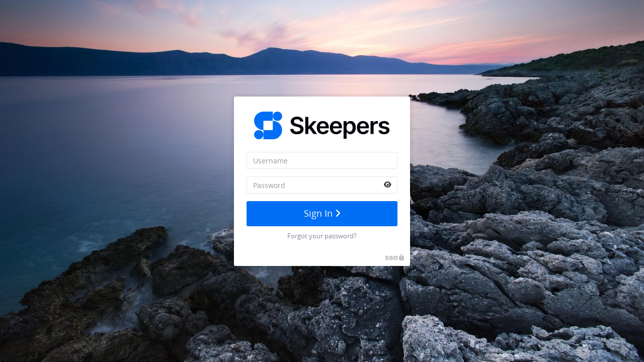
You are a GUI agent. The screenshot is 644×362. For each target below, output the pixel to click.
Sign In (322, 213)
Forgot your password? (322, 236)
